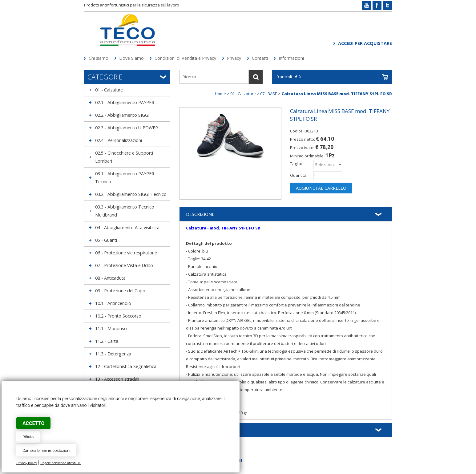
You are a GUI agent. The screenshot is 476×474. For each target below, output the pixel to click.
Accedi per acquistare (365, 43)
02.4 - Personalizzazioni (119, 140)
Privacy (234, 58)
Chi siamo (99, 58)
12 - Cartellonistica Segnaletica (126, 366)
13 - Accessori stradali (117, 379)
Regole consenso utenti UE (61, 463)
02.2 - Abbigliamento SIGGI (122, 115)
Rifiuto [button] (28, 437)
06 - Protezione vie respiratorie (126, 253)
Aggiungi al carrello (321, 188)
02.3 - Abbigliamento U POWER (127, 128)
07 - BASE (269, 94)
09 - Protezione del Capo (120, 291)
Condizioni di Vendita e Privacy (185, 58)
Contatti (260, 58)
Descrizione (200, 214)
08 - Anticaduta (110, 278)
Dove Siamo (131, 58)
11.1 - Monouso (111, 328)
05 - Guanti (106, 240)
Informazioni (291, 58)
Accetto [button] (33, 423)
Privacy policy (27, 463)
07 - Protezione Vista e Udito (124, 265)
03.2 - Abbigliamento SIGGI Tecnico (131, 194)
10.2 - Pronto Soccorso (118, 316)
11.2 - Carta (107, 341)
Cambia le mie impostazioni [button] (46, 450)
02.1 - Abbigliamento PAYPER (125, 102)
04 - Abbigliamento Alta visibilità (127, 227)
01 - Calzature (109, 90)
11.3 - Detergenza (113, 354)
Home (220, 94)
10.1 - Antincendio (113, 303)
